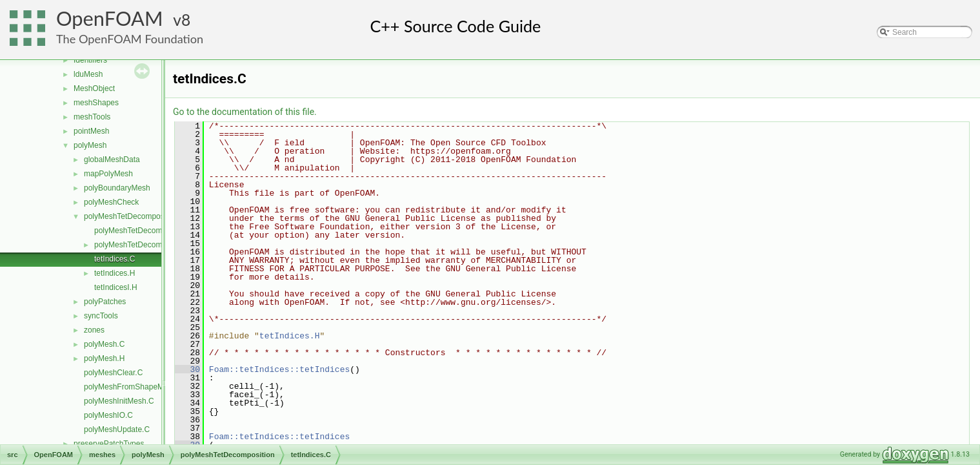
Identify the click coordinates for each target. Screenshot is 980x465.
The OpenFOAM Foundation (130, 39)
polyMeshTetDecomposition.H (145, 245)
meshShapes (96, 103)
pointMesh (91, 131)
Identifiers (90, 60)
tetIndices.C (115, 259)
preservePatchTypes (109, 444)
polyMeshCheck (111, 202)
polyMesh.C (104, 344)
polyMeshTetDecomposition (131, 216)
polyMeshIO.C (108, 415)
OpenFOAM (110, 18)
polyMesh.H (104, 358)
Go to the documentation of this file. (245, 112)
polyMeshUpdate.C (117, 429)
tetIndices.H (115, 273)
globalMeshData (112, 160)
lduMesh (88, 74)
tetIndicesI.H (116, 287)
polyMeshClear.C (113, 373)
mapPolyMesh (108, 174)
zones (94, 330)
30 (187, 369)
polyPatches (105, 302)
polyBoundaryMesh (117, 188)
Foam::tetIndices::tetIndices (279, 369)
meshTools (92, 117)
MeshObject (94, 88)
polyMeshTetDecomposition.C (145, 231)
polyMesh (90, 145)
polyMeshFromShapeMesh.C (134, 387)
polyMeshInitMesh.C (119, 401)
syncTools (101, 316)
